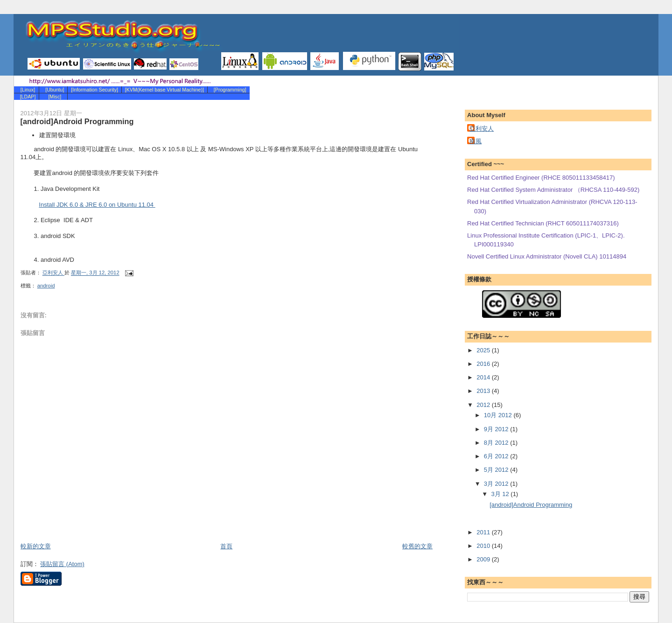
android (46, 286)
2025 (484, 350)
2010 (484, 546)
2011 (484, 532)
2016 (484, 364)
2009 (484, 559)
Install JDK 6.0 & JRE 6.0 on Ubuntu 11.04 (97, 205)
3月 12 (501, 494)
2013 (484, 391)
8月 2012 (497, 443)
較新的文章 (36, 546)
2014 (484, 377)
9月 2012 (497, 429)
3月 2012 (497, 484)
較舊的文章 (417, 546)
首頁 (226, 546)
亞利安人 (482, 129)
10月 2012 (499, 415)
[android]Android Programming (531, 505)
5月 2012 (497, 470)
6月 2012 (497, 456)
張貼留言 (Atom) (62, 564)
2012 (484, 405)
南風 (476, 141)
